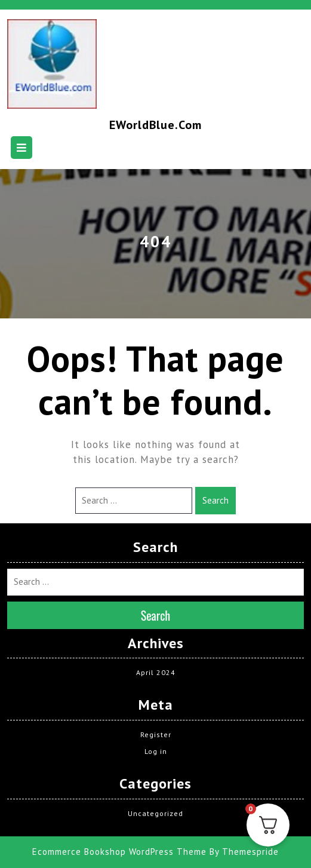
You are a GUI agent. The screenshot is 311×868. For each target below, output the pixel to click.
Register (156, 734)
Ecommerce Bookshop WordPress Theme (119, 852)
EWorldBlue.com (155, 125)
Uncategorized (155, 813)
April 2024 (156, 672)
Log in (156, 751)
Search (215, 500)
